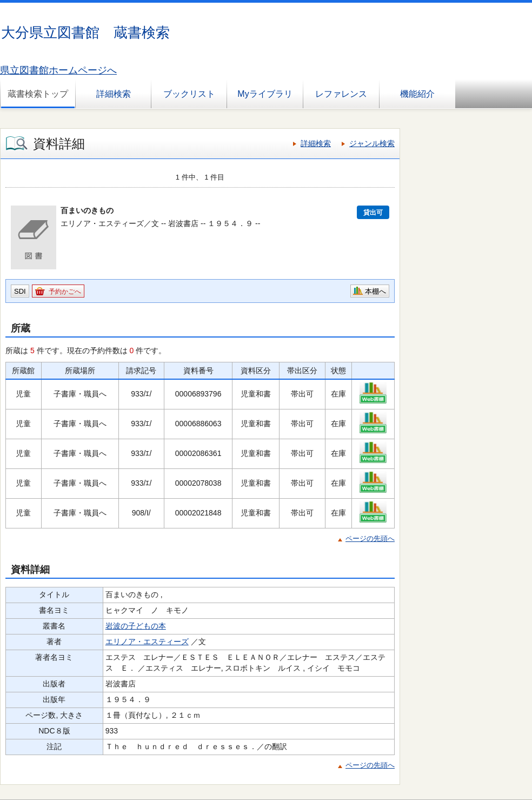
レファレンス (341, 94)
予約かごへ (65, 292)
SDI (20, 291)
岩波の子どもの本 (136, 626)
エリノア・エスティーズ (147, 642)
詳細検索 (114, 94)
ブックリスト (189, 94)
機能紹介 (417, 94)
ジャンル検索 (372, 143)
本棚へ (375, 291)
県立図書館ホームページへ (58, 70)
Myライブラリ (265, 94)
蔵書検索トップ (38, 94)
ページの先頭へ (370, 538)
